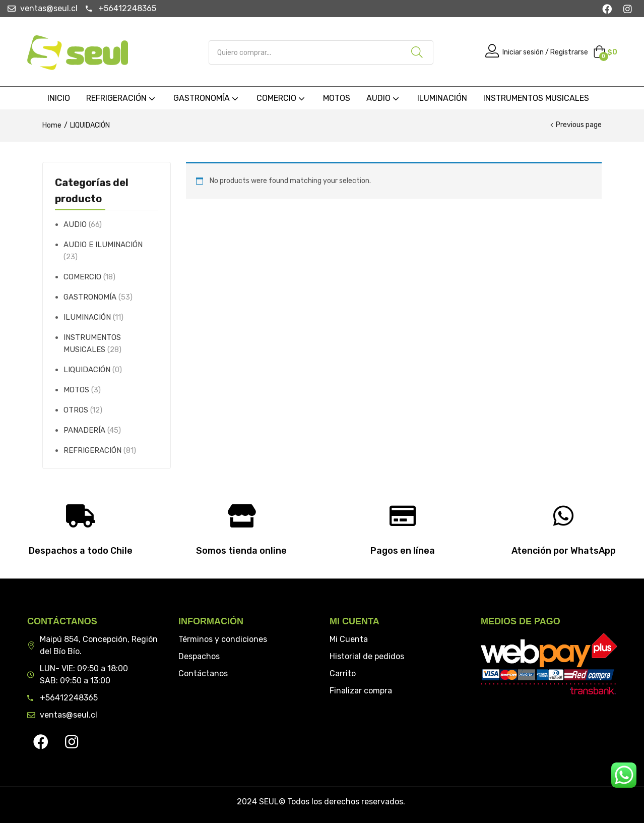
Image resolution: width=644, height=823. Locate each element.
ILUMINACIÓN (442, 98)
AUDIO (384, 98)
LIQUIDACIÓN (87, 370)
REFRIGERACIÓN (122, 98)
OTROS (76, 410)
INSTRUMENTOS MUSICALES (536, 98)
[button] (605, 52)
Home (52, 125)
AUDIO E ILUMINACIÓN (103, 245)
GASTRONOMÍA (207, 98)
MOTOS (337, 98)
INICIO (59, 98)
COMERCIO (282, 98)
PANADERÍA (84, 430)
